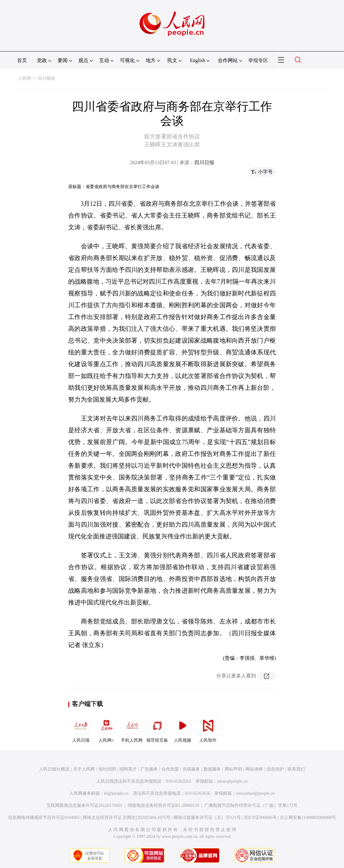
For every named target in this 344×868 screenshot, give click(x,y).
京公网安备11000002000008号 (308, 818)
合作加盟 (170, 769)
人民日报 (81, 729)
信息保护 (275, 769)
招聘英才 (128, 769)
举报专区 (258, 60)
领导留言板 (157, 729)
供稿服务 (191, 769)
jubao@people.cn (232, 781)
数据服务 (212, 769)
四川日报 (204, 162)
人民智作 (208, 729)
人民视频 (183, 729)
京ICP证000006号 (260, 818)
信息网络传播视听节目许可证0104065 (44, 818)
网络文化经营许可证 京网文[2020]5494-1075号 (127, 818)
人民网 (24, 78)
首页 (22, 60)
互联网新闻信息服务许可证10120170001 (84, 805)
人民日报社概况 (54, 769)
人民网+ (106, 729)
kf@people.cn (116, 793)
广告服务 (149, 769)
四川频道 (46, 78)
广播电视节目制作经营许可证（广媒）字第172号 (251, 805)
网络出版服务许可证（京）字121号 (207, 818)
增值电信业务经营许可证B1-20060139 (163, 805)
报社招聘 (107, 769)
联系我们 (296, 769)
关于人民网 (84, 769)
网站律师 (254, 769)
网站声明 (233, 769)
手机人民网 (132, 729)
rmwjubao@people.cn (255, 793)
